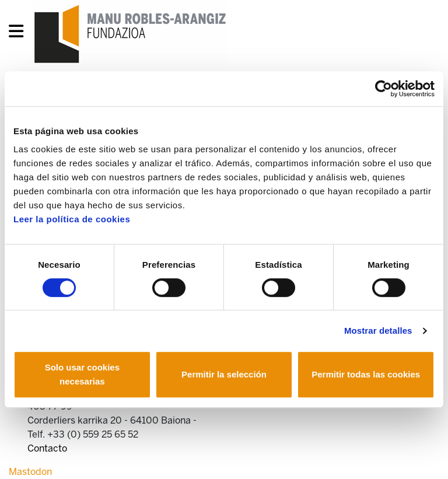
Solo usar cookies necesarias (82, 374)
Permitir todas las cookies (366, 374)
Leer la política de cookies (72, 219)
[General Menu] (20, 34)
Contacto (47, 448)
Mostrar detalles (378, 331)
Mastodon (30, 472)
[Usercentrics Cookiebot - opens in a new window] (384, 89)
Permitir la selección (224, 374)
